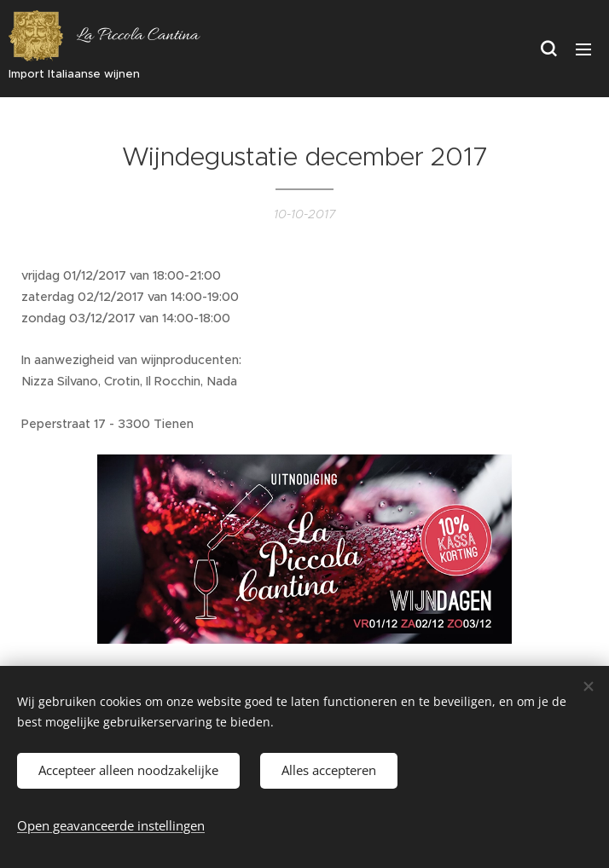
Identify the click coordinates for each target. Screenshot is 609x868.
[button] (548, 49)
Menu (583, 49)
